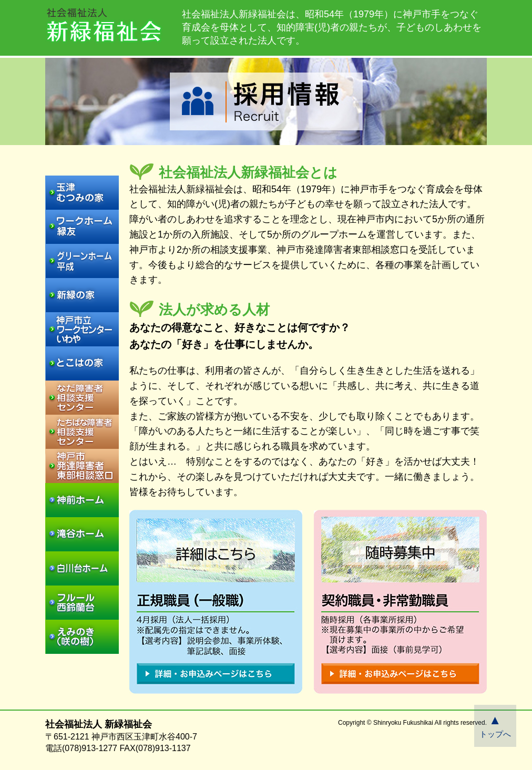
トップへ (495, 726)
